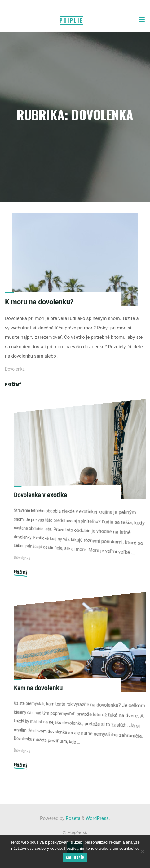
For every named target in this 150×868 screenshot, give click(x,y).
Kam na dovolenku (38, 688)
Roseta (72, 818)
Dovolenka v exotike (41, 495)
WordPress (97, 818)
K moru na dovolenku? (39, 302)
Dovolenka (15, 369)
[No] (142, 851)
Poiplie (71, 20)
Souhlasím (75, 858)
